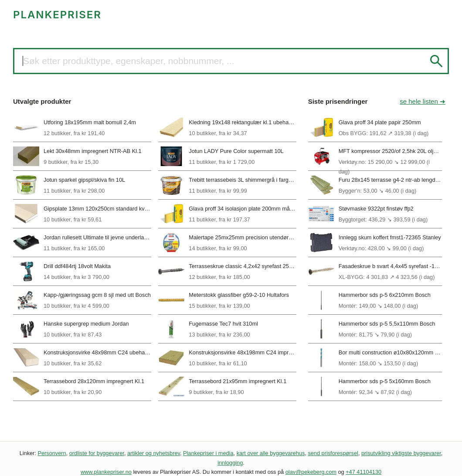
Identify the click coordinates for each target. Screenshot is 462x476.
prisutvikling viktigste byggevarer (401, 453)
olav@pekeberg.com (311, 472)
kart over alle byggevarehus (271, 453)
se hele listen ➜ (423, 101)
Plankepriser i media (208, 453)
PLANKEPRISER (57, 15)
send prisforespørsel (333, 453)
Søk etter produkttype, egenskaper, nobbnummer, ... (129, 61)
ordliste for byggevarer (97, 453)
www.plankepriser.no (106, 472)
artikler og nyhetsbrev (154, 453)
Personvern (52, 453)
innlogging (230, 463)
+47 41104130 (363, 472)
